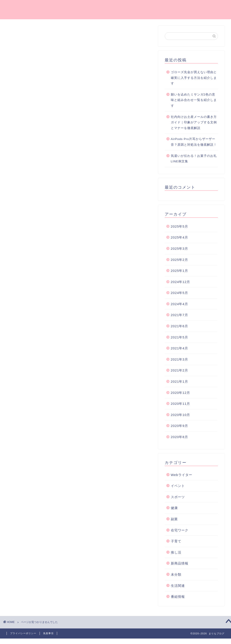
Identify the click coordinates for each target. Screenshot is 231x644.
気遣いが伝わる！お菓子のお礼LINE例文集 (194, 159)
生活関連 (31, 278)
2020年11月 (181, 404)
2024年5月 (179, 293)
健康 (28, 237)
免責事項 (48, 633)
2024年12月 (181, 282)
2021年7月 (179, 315)
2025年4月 (179, 237)
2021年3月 (179, 359)
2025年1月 (179, 271)
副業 (28, 243)
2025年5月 (179, 226)
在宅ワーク (33, 249)
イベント (31, 226)
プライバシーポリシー (23, 633)
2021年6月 (179, 326)
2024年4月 (179, 304)
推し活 (30, 260)
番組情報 (31, 284)
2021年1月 (179, 381)
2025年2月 (179, 260)
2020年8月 (179, 437)
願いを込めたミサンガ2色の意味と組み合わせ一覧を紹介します (194, 100)
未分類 (30, 272)
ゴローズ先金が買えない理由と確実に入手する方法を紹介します (194, 78)
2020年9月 (179, 426)
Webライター (35, 220)
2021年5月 (179, 337)
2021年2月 (179, 370)
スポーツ (31, 231)
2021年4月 (179, 348)
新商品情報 (33, 266)
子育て (30, 255)
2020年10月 (181, 415)
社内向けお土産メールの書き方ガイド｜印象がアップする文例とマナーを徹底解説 (194, 122)
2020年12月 (181, 393)
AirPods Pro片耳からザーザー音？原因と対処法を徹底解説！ (194, 142)
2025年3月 (179, 249)
